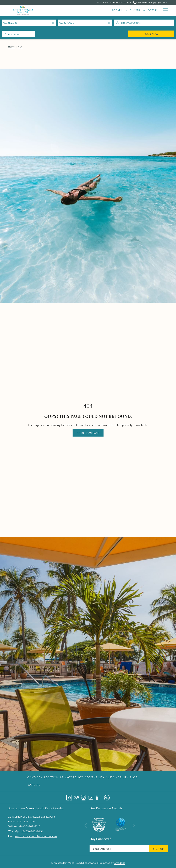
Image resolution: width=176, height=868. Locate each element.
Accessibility (95, 777)
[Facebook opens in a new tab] (69, 796)
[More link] (164, 10)
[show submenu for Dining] (91, 10)
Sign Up (158, 849)
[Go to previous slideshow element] (86, 826)
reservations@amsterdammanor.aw (36, 836)
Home (11, 47)
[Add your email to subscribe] (119, 849)
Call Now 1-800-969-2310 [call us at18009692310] (147, 2)
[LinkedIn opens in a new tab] (99, 796)
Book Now (159, 34)
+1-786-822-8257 (32, 831)
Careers (34, 785)
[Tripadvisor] (76, 796)
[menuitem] (64, 10)
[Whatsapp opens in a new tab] (107, 796)
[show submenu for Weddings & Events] (158, 10)
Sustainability (117, 777)
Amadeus (120, 863)
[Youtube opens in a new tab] (91, 796)
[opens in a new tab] (99, 824)
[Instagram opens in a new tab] (84, 796)
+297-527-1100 (26, 822)
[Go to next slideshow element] (134, 826)
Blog (134, 777)
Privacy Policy (71, 777)
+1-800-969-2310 (29, 826)
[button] (18, 23)
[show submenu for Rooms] (73, 10)
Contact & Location (43, 777)
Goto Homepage (88, 433)
